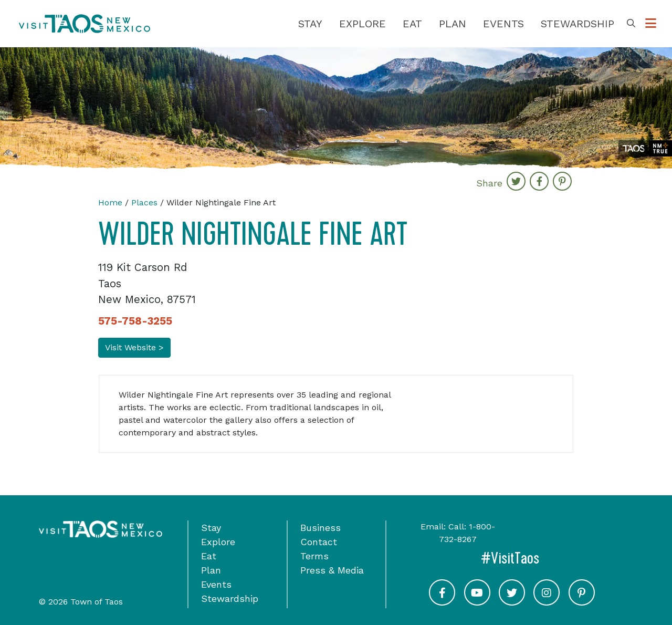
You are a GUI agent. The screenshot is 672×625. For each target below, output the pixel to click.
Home (110, 202)
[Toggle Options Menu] (651, 24)
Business (321, 528)
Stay (310, 24)
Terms (314, 556)
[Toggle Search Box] (631, 24)
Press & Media (332, 570)
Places (144, 202)
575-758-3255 (135, 321)
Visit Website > (134, 347)
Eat (412, 24)
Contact (319, 542)
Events (503, 24)
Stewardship (577, 24)
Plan (453, 24)
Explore (363, 24)
